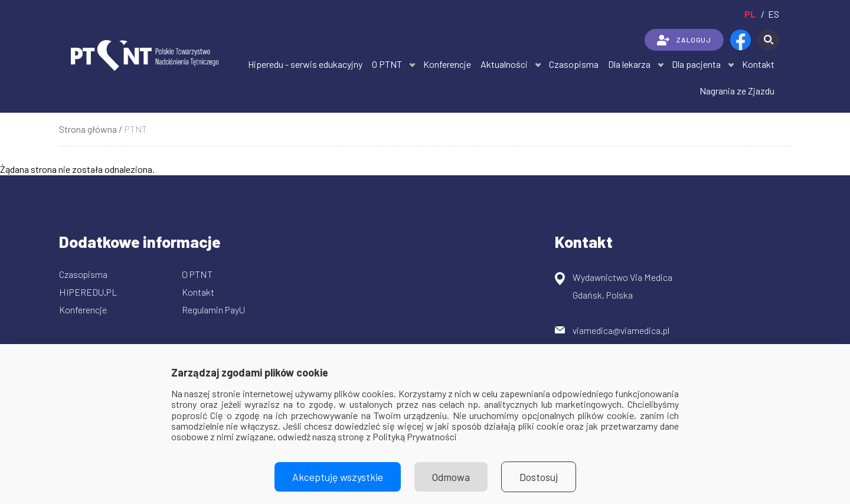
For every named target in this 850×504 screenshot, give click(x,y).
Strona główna (88, 129)
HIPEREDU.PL (88, 292)
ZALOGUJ (684, 40)
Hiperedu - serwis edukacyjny (305, 64)
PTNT (135, 129)
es (774, 14)
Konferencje (447, 64)
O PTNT (387, 64)
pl (750, 14)
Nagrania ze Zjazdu (737, 91)
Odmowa (451, 477)
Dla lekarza (629, 64)
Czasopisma (574, 64)
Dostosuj (539, 477)
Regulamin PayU (213, 310)
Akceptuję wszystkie (338, 477)
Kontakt (758, 64)
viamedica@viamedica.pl (621, 330)
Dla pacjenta (696, 64)
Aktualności (504, 64)
